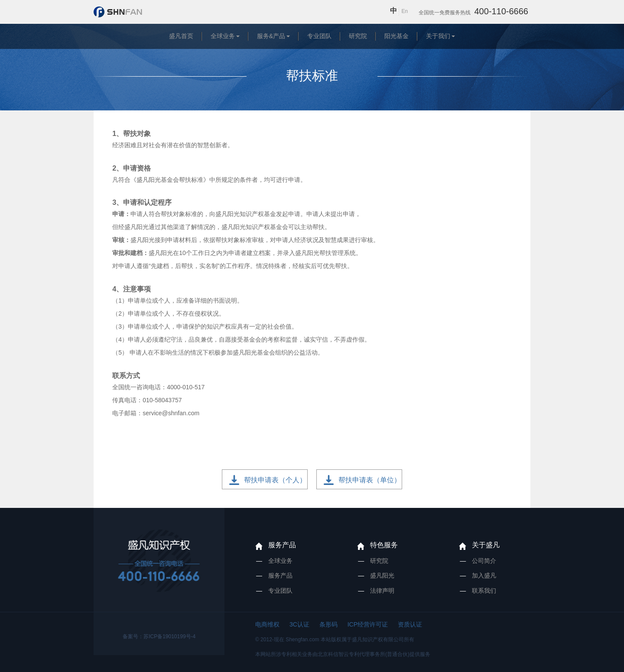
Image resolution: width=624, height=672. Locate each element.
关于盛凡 (486, 545)
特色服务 (384, 545)
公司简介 (484, 561)
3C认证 (299, 624)
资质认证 (410, 624)
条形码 (328, 624)
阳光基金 (396, 36)
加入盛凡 (484, 575)
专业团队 (319, 36)
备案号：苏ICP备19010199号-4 (159, 636)
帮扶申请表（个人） (275, 480)
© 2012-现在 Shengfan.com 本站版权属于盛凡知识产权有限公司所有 (335, 640)
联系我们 (484, 591)
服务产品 (282, 545)
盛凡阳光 (382, 575)
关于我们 (438, 36)
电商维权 (267, 624)
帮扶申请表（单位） (370, 480)
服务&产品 (271, 36)
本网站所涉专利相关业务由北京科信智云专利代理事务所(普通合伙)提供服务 (343, 654)
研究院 (358, 36)
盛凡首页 (181, 36)
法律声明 (382, 591)
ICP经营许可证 (368, 624)
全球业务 (223, 36)
